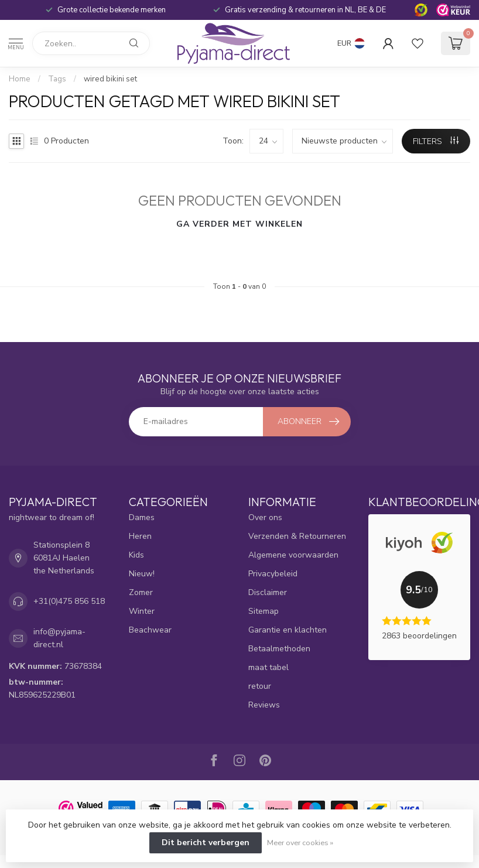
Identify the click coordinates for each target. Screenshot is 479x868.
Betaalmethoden (279, 649)
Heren (140, 536)
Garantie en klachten (288, 630)
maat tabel (268, 667)
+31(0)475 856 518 (69, 601)
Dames (142, 517)
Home (20, 79)
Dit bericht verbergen (206, 843)
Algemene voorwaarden (293, 555)
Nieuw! (142, 574)
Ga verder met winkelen (239, 224)
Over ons (265, 517)
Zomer (141, 592)
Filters (436, 141)
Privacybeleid (273, 574)
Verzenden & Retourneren (297, 536)
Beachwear (150, 630)
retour (260, 686)
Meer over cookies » (300, 843)
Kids (136, 555)
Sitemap (264, 611)
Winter (142, 611)
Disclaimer (268, 592)
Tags (57, 79)
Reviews (264, 705)
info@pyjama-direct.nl (59, 638)
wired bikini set (110, 79)
